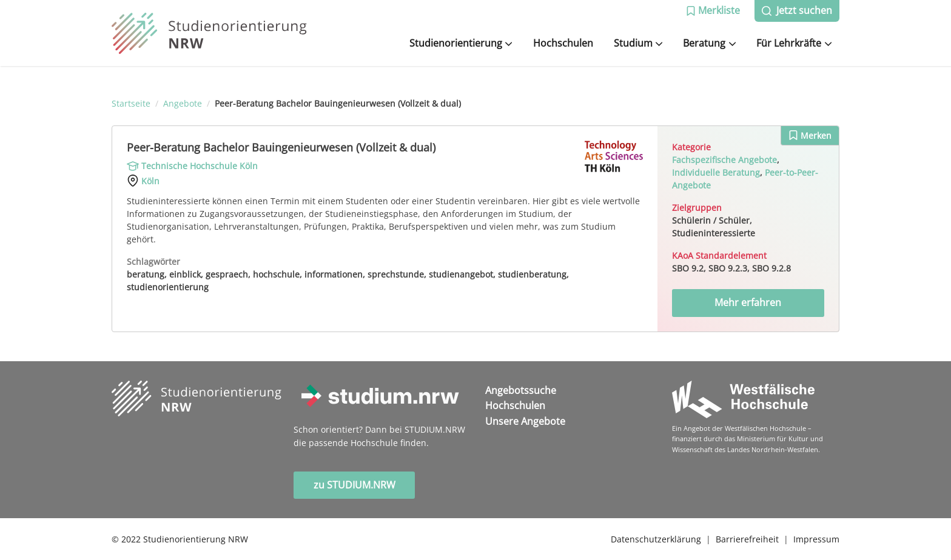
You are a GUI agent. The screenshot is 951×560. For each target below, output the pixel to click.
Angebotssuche (521, 390)
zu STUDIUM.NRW (355, 485)
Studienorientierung (461, 43)
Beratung (709, 43)
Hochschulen (563, 43)
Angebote (183, 103)
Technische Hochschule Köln (200, 166)
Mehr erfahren (748, 302)
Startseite (131, 103)
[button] (713, 11)
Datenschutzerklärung (656, 539)
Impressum (816, 539)
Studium (638, 43)
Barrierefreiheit (747, 539)
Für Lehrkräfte (794, 43)
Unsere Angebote (525, 421)
